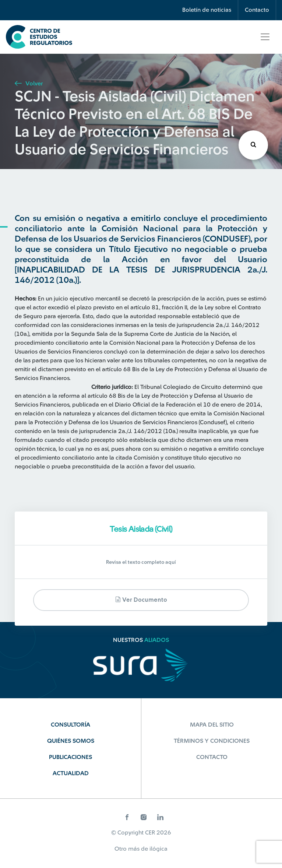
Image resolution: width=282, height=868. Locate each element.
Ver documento (141, 600)
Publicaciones (70, 757)
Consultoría (70, 725)
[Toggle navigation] (265, 37)
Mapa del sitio (212, 725)
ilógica (158, 849)
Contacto (257, 10)
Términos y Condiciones (212, 741)
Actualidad (71, 773)
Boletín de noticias (207, 10)
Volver (29, 84)
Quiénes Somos (71, 741)
